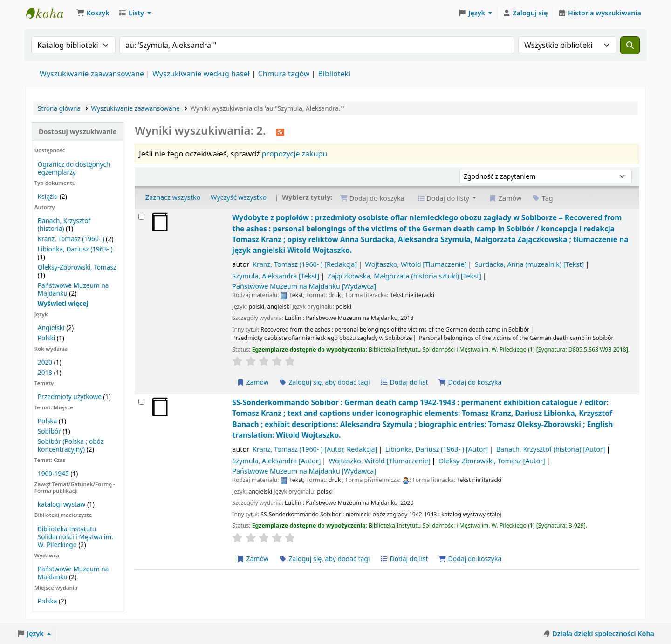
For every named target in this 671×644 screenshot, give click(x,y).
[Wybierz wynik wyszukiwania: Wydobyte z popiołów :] (141, 217)
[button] (93, 13)
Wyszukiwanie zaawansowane (92, 74)
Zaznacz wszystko (173, 197)
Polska (48, 421)
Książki (48, 196)
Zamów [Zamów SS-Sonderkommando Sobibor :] (252, 559)
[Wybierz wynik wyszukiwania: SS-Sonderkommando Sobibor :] (141, 402)
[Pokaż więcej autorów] (63, 303)
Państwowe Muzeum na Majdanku (304, 286)
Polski (46, 338)
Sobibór (49, 431)
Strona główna (59, 108)
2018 (45, 372)
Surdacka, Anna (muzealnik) (529, 264)
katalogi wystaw (62, 504)
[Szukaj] (630, 45)
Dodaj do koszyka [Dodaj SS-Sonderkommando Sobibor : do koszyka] (470, 559)
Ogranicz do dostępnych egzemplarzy (74, 168)
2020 (45, 362)
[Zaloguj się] (525, 13)
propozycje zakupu (295, 154)
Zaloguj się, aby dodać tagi (324, 382)
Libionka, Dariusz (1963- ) (75, 249)
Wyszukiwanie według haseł (201, 74)
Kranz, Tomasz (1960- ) (71, 239)
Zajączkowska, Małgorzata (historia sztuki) (404, 276)
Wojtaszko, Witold (416, 264)
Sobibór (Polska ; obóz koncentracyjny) (71, 445)
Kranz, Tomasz (305, 264)
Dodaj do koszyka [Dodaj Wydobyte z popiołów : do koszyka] (470, 382)
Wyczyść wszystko (239, 197)
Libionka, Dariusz (437, 449)
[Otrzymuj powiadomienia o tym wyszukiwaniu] (280, 131)
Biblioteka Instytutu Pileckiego (49, 13)
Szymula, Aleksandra (276, 276)
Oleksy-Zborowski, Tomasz (77, 267)
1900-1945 (53, 473)
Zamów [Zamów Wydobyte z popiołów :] (252, 382)
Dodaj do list (404, 382)
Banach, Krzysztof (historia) (64, 224)
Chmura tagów (284, 74)
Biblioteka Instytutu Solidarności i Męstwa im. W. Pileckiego (75, 537)
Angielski (51, 328)
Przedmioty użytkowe (70, 397)
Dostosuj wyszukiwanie (78, 132)
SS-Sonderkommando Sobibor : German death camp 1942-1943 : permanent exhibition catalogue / (422, 419)
